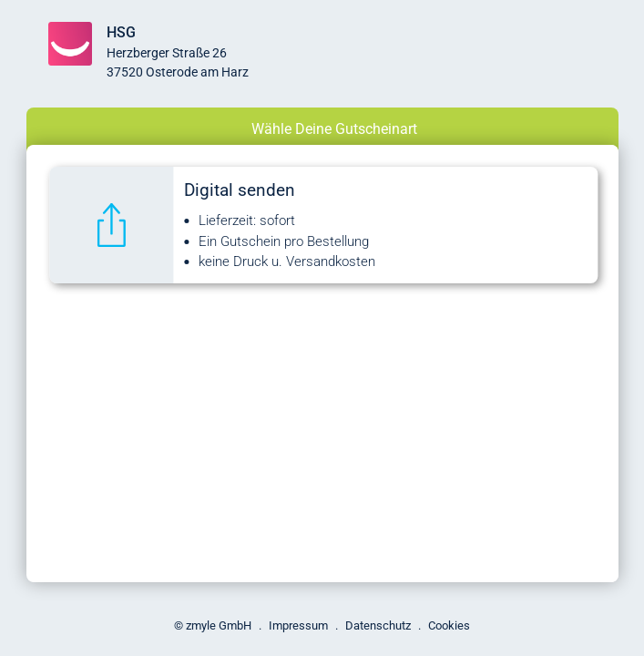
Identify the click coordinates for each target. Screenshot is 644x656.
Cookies (449, 625)
